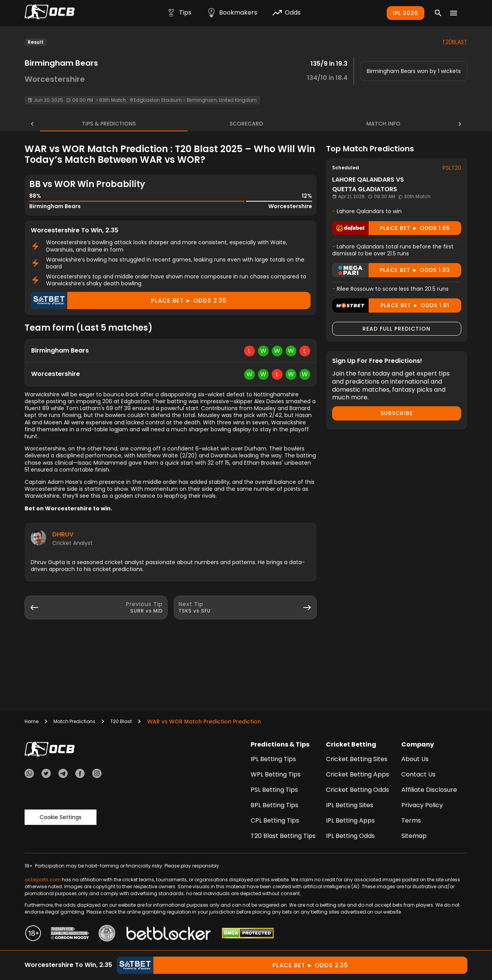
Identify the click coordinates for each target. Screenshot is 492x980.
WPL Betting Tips (276, 774)
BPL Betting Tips (274, 805)
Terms (411, 820)
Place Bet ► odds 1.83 (391, 270)
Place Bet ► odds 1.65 (391, 228)
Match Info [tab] (394, 124)
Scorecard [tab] (246, 124)
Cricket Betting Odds (357, 790)
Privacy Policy (422, 805)
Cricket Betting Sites (357, 759)
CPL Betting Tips (275, 820)
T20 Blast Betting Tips (283, 836)
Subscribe (397, 413)
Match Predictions (74, 721)
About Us (415, 759)
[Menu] (454, 13)
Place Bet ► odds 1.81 (391, 305)
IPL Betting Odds (350, 836)
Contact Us (418, 774)
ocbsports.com (43, 880)
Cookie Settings (61, 817)
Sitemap (414, 836)
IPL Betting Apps (350, 820)
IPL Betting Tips (273, 759)
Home (32, 721)
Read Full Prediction (396, 329)
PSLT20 (452, 168)
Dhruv (63, 534)
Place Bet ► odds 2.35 (129, 300)
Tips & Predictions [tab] (98, 124)
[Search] (438, 13)
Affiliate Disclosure (429, 790)
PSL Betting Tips (274, 790)
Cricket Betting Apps (357, 774)
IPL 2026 (406, 13)
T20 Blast (121, 721)
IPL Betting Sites (350, 805)
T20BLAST (455, 42)
